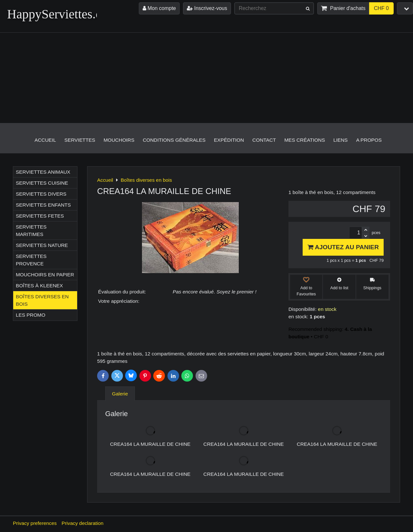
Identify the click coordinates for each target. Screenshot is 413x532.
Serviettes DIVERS (41, 194)
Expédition (229, 140)
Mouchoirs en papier (45, 275)
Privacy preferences (35, 523)
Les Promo (30, 315)
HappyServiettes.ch (57, 14)
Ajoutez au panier (343, 247)
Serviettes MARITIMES (31, 230)
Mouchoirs (119, 140)
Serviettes (80, 140)
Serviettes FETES (40, 216)
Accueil (45, 140)
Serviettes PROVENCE (31, 260)
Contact (264, 140)
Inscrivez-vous (207, 8)
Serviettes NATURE (42, 245)
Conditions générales (174, 140)
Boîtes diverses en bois (42, 300)
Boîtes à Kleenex (39, 286)
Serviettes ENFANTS (43, 205)
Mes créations (305, 140)
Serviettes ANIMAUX (43, 172)
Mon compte (159, 8)
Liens (340, 140)
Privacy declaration (83, 523)
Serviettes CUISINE (42, 183)
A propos (369, 140)
